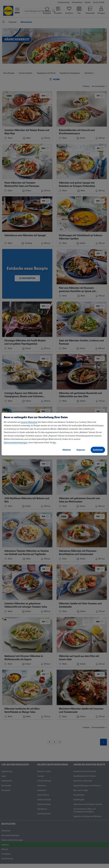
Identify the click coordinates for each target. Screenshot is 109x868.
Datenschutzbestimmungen (16, 443)
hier (54, 443)
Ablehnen (67, 450)
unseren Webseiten (29, 422)
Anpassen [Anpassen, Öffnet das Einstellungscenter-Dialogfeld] (81, 450)
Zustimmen (98, 450)
